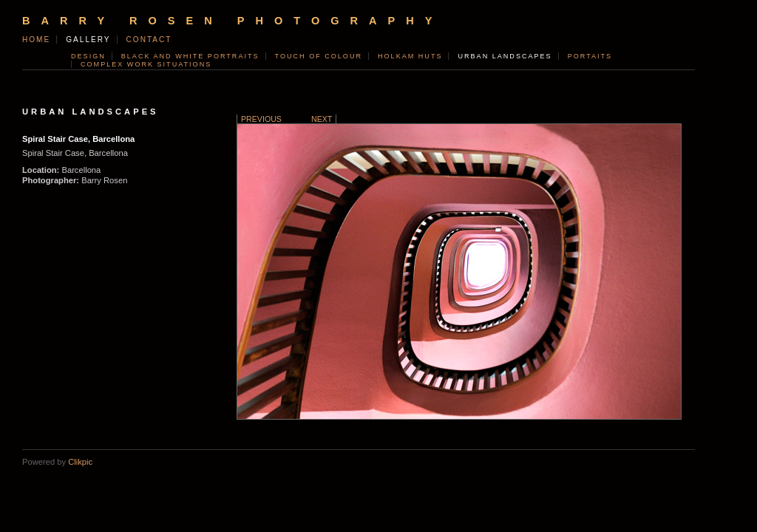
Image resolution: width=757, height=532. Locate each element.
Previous (261, 119)
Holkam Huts (410, 56)
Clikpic (80, 462)
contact (149, 40)
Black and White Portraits (190, 56)
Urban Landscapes (505, 56)
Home (36, 40)
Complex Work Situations (146, 64)
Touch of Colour (319, 56)
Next (322, 119)
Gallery (88, 40)
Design (88, 56)
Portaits (590, 56)
